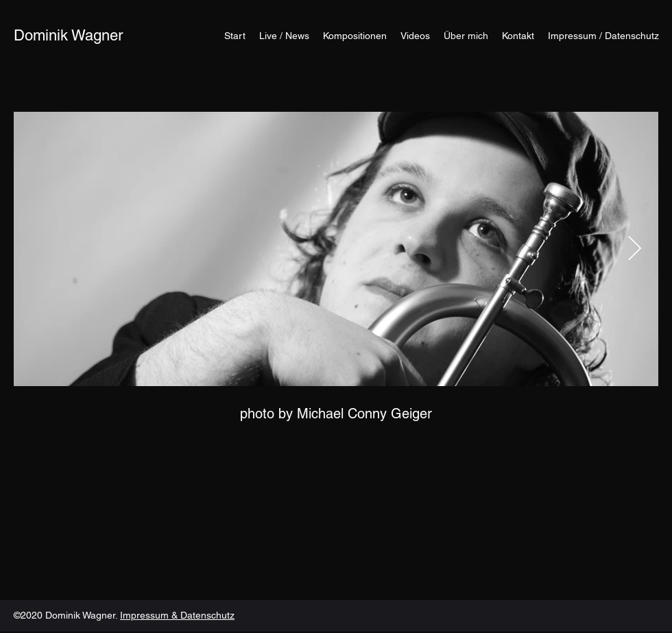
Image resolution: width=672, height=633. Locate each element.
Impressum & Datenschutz (177, 615)
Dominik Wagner (68, 35)
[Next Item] (635, 249)
